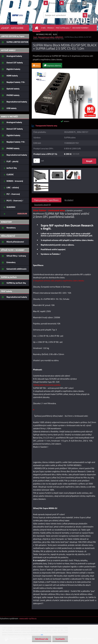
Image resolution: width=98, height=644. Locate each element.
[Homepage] (37, 28)
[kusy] (37, 161)
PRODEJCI (51, 28)
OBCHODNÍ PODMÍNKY (80, 28)
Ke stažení (69, 200)
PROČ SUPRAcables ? (63, 28)
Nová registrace (71, 3)
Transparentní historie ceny (44, 126)
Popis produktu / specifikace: (47, 200)
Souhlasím (60, 639)
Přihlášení (53, 3)
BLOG (55, 34)
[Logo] (18, 15)
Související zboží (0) (42, 205)
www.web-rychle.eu (28, 618)
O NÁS (43, 28)
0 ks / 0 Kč (92, 2)
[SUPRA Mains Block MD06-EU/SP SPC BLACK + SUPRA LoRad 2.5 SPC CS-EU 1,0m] (65, 70)
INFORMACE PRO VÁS (44, 34)
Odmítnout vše (42, 639)
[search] (85, 15)
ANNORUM (59, 37)
